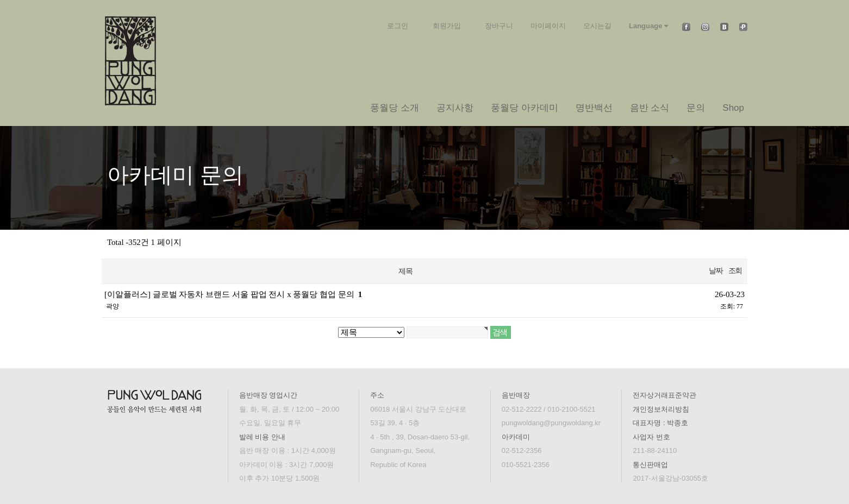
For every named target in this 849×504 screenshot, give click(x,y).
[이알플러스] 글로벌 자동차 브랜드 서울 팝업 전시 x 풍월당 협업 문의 (233, 295)
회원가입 (447, 26)
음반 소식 (650, 108)
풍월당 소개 (395, 108)
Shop (733, 108)
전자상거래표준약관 (664, 395)
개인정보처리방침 (661, 409)
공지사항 (455, 108)
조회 (735, 271)
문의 (696, 108)
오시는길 (597, 26)
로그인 (398, 26)
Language (648, 26)
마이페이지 (548, 26)
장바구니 (499, 26)
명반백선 (594, 108)
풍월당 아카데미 (525, 108)
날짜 (716, 271)
